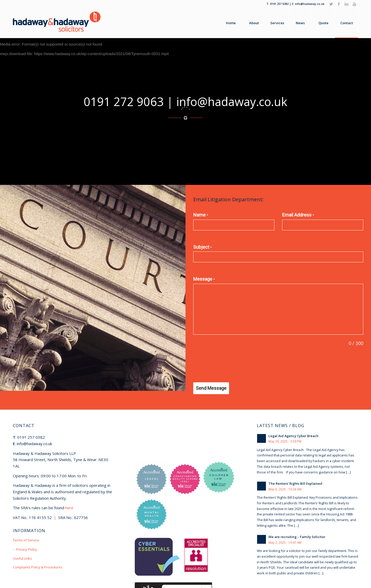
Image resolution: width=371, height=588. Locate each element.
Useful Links (22, 558)
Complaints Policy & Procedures (38, 567)
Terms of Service (26, 540)
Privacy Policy (27, 549)
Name (201, 215)
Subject (203, 247)
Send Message (211, 388)
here (69, 508)
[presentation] (232, 365)
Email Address (298, 215)
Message (204, 279)
